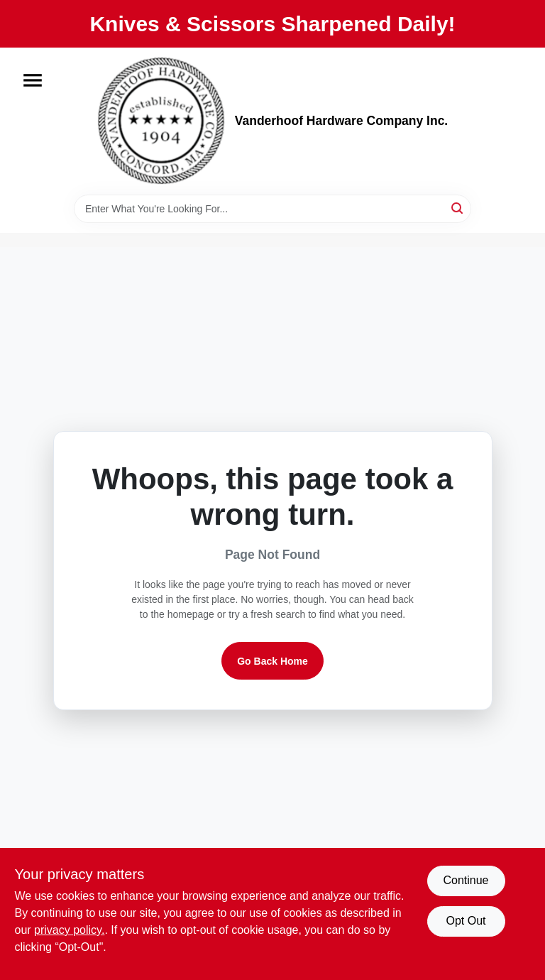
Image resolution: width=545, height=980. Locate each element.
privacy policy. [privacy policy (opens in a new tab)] (69, 930)
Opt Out (466, 921)
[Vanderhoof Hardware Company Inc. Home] (161, 121)
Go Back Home (272, 661)
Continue (466, 880)
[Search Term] (272, 209)
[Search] (458, 208)
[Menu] (33, 80)
